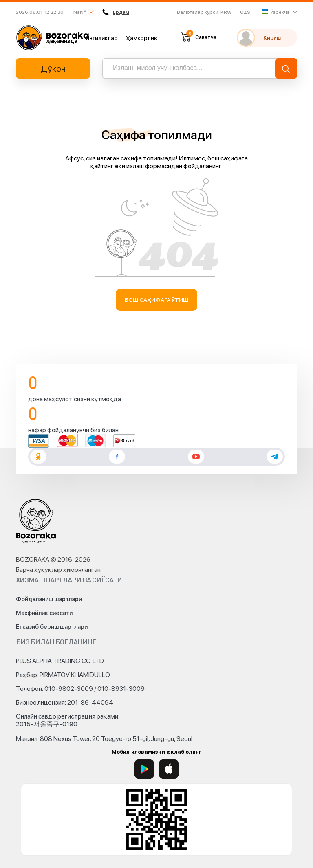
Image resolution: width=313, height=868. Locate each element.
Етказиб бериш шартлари (52, 627)
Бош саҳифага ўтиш (157, 300)
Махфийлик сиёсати (44, 613)
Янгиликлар (102, 38)
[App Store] (169, 769)
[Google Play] (144, 769)
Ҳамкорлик (141, 38)
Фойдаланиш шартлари (49, 599)
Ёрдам (116, 12)
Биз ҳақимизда (62, 37)
